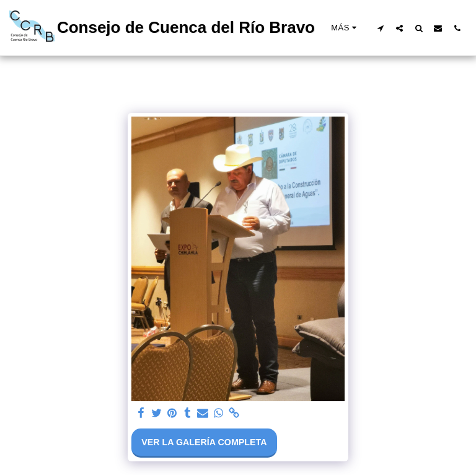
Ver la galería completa (204, 442)
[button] (380, 28)
